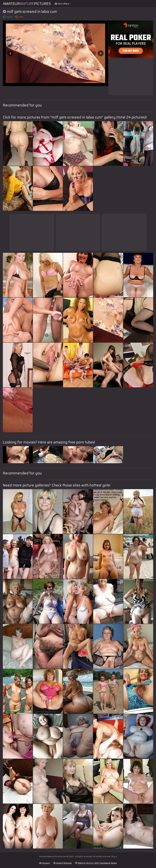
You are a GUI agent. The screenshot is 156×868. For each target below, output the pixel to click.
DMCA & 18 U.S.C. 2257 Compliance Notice (96, 863)
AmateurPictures (27, 4)
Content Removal (62, 863)
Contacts (45, 863)
